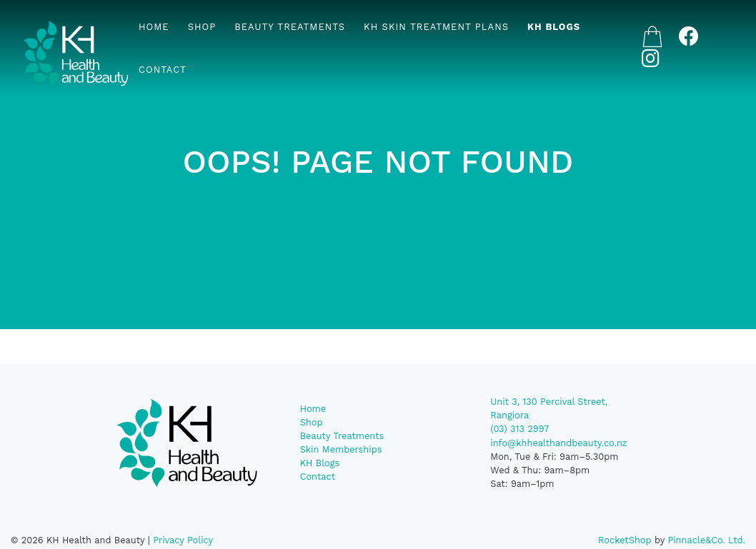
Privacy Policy (183, 540)
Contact (163, 70)
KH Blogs (554, 27)
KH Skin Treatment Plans (436, 27)
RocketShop (625, 540)
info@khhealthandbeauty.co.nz (558, 443)
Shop (202, 27)
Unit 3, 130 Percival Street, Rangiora (549, 408)
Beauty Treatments (290, 27)
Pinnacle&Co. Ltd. (706, 540)
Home (154, 27)
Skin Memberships (341, 449)
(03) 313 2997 (519, 429)
